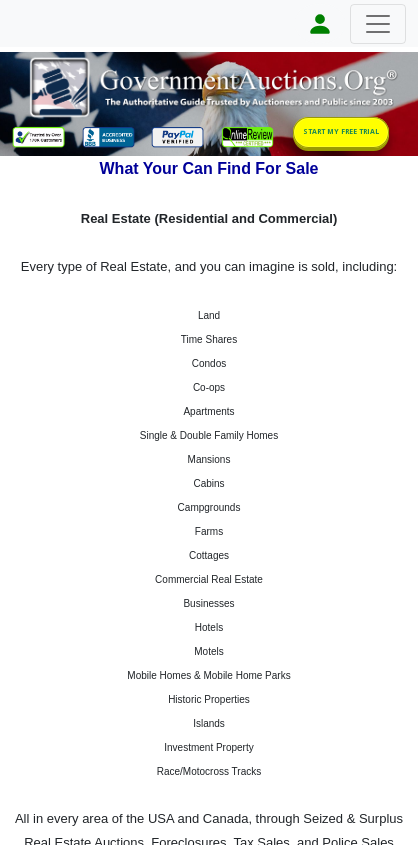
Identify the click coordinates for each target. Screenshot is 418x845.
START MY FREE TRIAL (341, 131)
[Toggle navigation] (378, 24)
